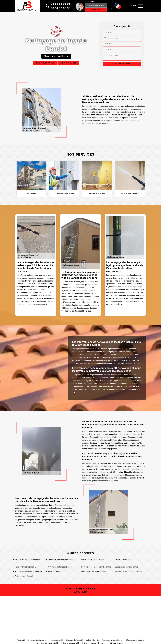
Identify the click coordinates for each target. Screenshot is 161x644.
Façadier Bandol (55, 571)
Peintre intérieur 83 (56, 640)
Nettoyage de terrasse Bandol (60, 567)
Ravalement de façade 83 (37, 640)
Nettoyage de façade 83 (75, 640)
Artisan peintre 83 (92, 640)
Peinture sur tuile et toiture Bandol (128, 571)
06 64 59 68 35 (61, 8)
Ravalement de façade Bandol (27, 567)
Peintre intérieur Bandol (124, 559)
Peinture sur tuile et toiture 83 (112, 640)
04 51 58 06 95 (61, 4)
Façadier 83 (21, 640)
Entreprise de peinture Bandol (126, 567)
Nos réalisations (56, 56)
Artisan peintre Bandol (24, 576)
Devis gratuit (68, 63)
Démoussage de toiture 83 (135, 640)
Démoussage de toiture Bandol (94, 571)
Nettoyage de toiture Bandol (92, 559)
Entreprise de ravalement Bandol (61, 559)
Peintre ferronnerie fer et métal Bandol (30, 571)
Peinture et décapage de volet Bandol (96, 567)
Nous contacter (45, 63)
